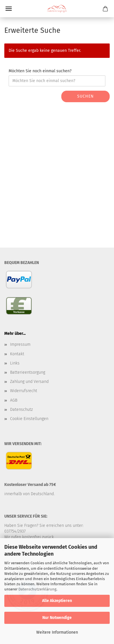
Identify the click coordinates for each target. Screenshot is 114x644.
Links (15, 363)
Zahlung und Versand (29, 382)
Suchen (85, 96)
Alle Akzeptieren (57, 601)
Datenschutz (21, 410)
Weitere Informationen (57, 632)
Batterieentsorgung (28, 372)
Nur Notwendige (57, 618)
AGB (14, 400)
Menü (9, 9)
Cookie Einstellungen (29, 419)
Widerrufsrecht (24, 391)
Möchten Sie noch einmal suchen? (40, 71)
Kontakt (17, 354)
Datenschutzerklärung (37, 589)
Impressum (20, 344)
